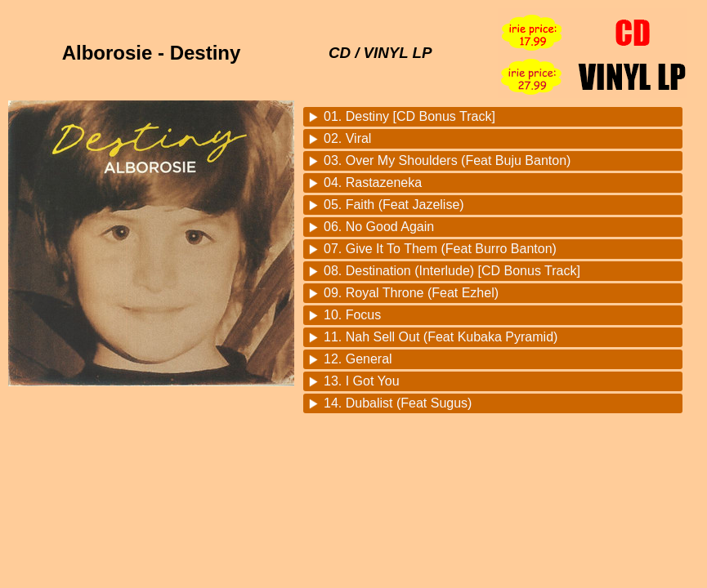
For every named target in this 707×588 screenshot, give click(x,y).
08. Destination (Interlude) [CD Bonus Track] (452, 271)
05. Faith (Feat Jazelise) (394, 205)
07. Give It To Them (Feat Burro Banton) (440, 249)
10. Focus (352, 315)
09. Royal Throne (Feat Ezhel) (411, 293)
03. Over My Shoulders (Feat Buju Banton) (447, 160)
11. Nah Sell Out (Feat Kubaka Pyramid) (441, 337)
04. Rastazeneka (373, 183)
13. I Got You (362, 381)
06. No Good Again (379, 227)
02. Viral (347, 138)
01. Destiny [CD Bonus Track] (409, 116)
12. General (358, 359)
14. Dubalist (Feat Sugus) (398, 403)
